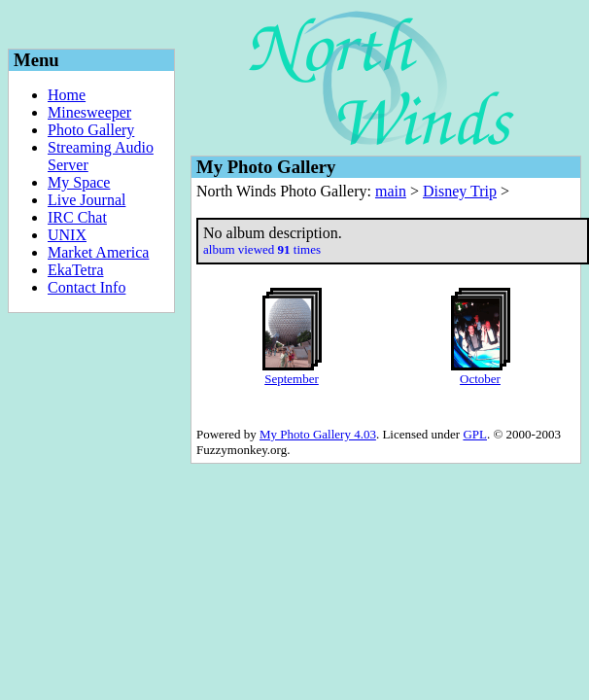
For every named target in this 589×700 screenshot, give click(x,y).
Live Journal (87, 200)
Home (67, 95)
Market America (98, 252)
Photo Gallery (91, 130)
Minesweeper (89, 112)
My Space (79, 182)
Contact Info (87, 287)
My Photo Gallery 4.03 (318, 434)
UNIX (67, 235)
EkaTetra (76, 270)
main (391, 191)
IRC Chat (77, 217)
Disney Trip (460, 191)
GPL (475, 434)
